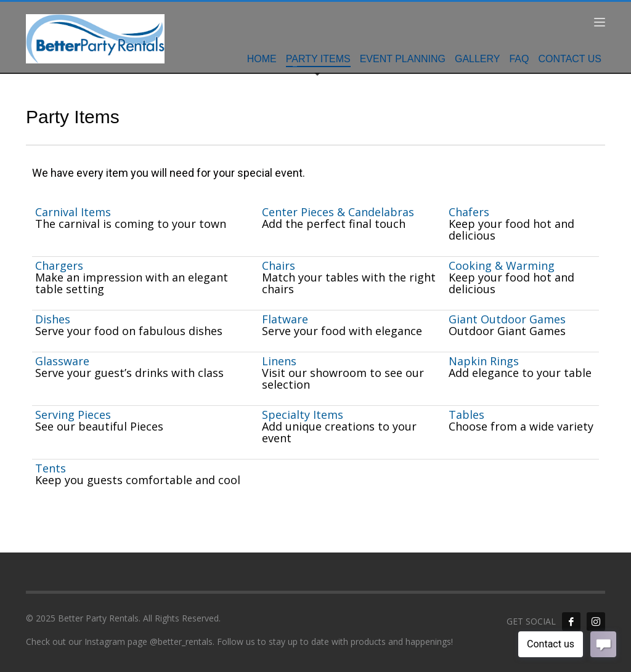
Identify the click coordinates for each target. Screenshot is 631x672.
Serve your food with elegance (342, 331)
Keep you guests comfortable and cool (138, 480)
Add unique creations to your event (339, 432)
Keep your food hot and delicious (511, 229)
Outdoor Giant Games (507, 331)
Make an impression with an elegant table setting (132, 283)
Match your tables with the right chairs (349, 283)
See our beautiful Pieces (99, 426)
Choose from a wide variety (521, 426)
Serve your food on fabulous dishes (129, 331)
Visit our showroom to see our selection (343, 379)
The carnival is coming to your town (131, 224)
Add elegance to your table (520, 373)
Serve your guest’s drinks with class (129, 373)
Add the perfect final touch (334, 224)
